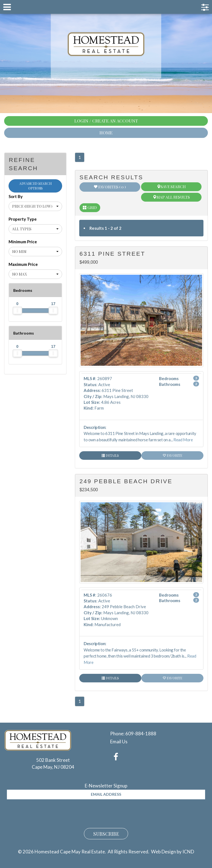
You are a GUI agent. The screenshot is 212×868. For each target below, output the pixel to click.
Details (110, 455)
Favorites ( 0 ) (110, 187)
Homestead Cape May (106, 44)
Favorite (172, 455)
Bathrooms (24, 333)
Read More (183, 440)
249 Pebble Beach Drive (126, 481)
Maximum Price (23, 264)
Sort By (16, 196)
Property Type (23, 219)
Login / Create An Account (106, 121)
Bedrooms (23, 290)
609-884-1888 (141, 734)
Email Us (119, 742)
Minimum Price (23, 242)
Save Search (171, 187)
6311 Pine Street (112, 254)
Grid (90, 208)
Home (106, 133)
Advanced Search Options (35, 186)
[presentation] (49, 813)
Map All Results (171, 197)
